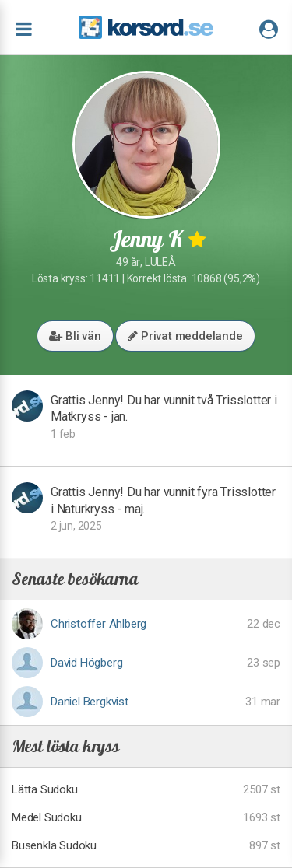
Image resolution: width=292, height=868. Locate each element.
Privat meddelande (185, 336)
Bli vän (75, 336)
